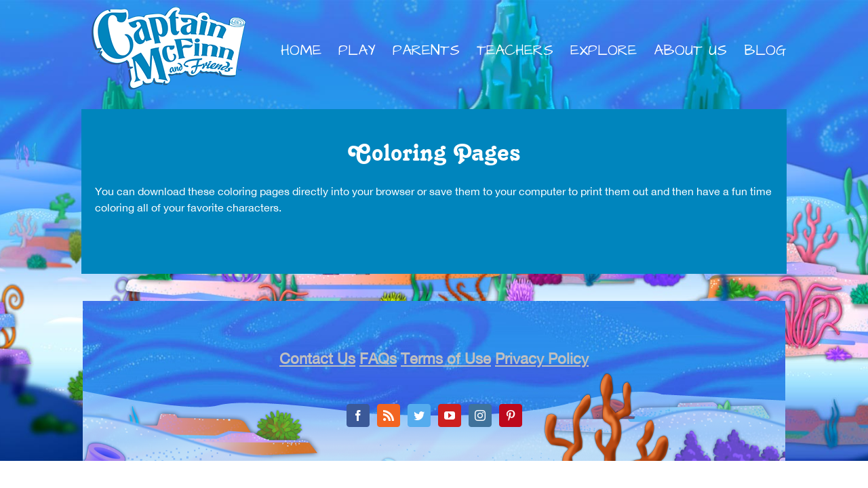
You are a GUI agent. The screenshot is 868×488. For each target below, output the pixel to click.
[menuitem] (310, 51)
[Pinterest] (511, 415)
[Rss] (389, 415)
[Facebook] (358, 415)
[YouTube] (450, 415)
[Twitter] (419, 415)
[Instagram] (480, 415)
